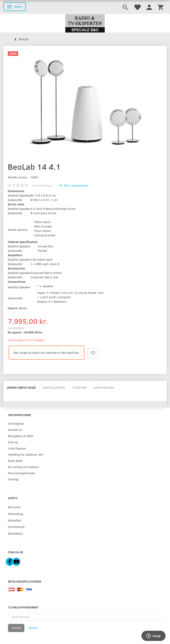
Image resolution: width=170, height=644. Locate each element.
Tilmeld (16, 628)
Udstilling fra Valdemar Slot (26, 454)
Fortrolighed (16, 423)
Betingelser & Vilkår (21, 436)
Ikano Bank (15, 461)
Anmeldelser (104, 387)
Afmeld (33, 628)
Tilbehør (79, 387)
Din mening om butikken (23, 467)
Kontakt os (15, 430)
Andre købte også (21, 387)
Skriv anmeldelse (75, 185)
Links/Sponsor (17, 448)
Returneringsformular (22, 473)
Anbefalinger (54, 387)
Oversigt (13, 479)
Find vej (13, 442)
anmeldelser (42, 185)
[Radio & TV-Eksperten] (85, 23)
